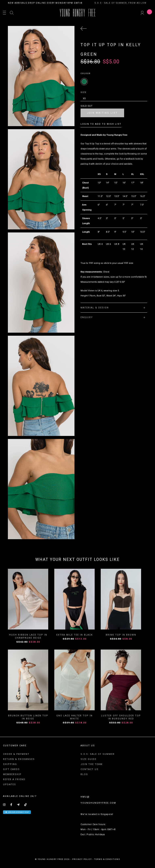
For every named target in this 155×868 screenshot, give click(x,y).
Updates (9, 784)
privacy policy (82, 859)
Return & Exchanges (19, 759)
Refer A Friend (14, 779)
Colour (86, 73)
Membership (12, 774)
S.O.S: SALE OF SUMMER (98, 754)
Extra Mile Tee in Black (75, 635)
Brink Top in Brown (121, 635)
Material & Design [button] (113, 308)
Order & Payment (16, 754)
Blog (84, 774)
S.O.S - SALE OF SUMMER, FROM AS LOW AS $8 (125, 3)
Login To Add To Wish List (101, 124)
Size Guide (88, 759)
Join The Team (92, 764)
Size (83, 92)
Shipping (10, 764)
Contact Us (90, 769)
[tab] (114, 308)
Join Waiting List (102, 113)
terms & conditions (107, 859)
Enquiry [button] (113, 317)
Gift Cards (11, 769)
